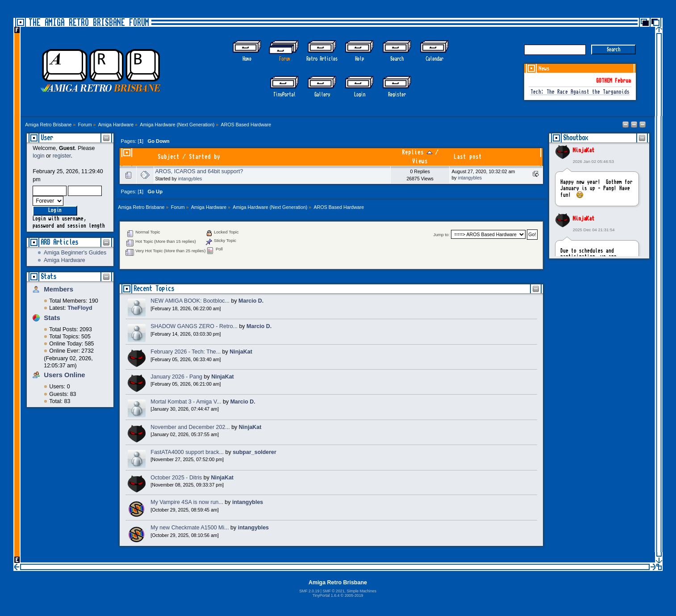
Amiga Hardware (65, 260)
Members (58, 289)
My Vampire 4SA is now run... (187, 502)
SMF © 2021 (333, 591)
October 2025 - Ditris (176, 478)
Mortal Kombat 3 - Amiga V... (186, 402)
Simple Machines (361, 591)
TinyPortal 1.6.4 (326, 595)
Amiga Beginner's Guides (75, 253)
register (62, 156)
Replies (417, 152)
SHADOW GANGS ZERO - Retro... (194, 326)
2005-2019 (354, 595)
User (47, 138)
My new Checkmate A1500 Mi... (190, 528)
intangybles (190, 179)
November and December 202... (190, 427)
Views (420, 161)
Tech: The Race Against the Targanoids (580, 92)
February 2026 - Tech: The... (186, 352)
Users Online (64, 375)
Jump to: (442, 235)
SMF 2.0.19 (309, 591)
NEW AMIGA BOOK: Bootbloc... (190, 301)
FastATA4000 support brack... (187, 452)
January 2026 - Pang (176, 377)
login (38, 156)
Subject (169, 157)
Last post (468, 157)
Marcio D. (251, 301)
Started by (204, 157)
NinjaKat (584, 150)
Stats (48, 277)
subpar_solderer (255, 452)
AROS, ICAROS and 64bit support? (199, 171)
